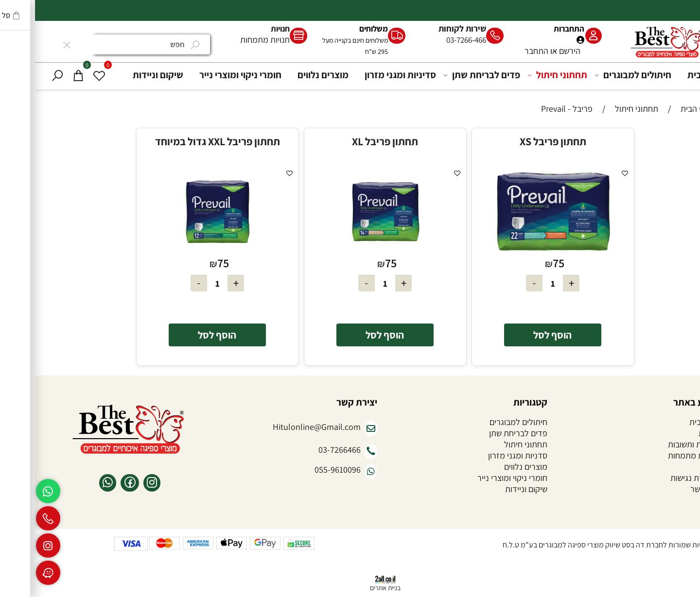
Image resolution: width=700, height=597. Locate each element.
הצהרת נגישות (659, 478)
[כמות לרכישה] (518, 283)
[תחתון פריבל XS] (518, 252)
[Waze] (13, 573)
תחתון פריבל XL (350, 141)
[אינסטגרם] (13, 546)
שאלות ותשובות (658, 444)
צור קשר (669, 489)
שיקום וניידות (123, 75)
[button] (518, 335)
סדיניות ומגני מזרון (365, 75)
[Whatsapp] (13, 491)
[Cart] (43, 75)
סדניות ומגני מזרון (483, 455)
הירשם (535, 51)
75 (524, 263)
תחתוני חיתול (524, 75)
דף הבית (668, 75)
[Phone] (13, 518)
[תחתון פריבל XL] (350, 252)
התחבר (501, 51)
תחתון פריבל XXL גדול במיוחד (183, 141)
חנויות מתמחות (230, 40)
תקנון (674, 467)
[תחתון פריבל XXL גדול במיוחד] (183, 252)
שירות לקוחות (427, 28)
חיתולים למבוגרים (599, 75)
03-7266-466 (431, 40)
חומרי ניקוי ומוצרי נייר (205, 75)
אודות (673, 433)
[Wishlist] (64, 75)
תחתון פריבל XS (518, 141)
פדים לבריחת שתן (448, 75)
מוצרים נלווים (288, 75)
